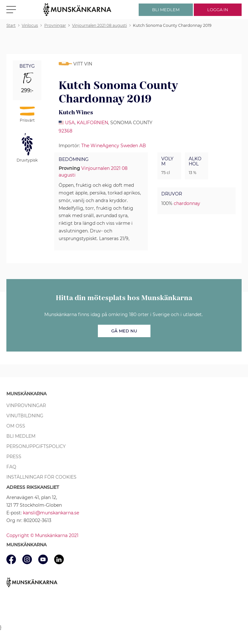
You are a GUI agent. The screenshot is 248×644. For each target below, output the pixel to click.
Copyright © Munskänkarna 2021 (42, 535)
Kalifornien (92, 123)
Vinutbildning (25, 416)
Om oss (16, 426)
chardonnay (187, 203)
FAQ (11, 467)
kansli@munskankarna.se (51, 513)
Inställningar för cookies (41, 477)
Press (14, 457)
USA (70, 123)
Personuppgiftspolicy (36, 446)
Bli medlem (21, 436)
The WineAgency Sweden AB (114, 146)
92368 (66, 131)
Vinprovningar (26, 405)
